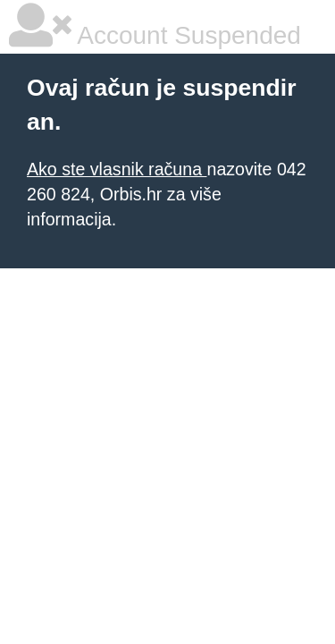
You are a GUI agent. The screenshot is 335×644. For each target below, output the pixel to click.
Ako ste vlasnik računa (117, 169)
